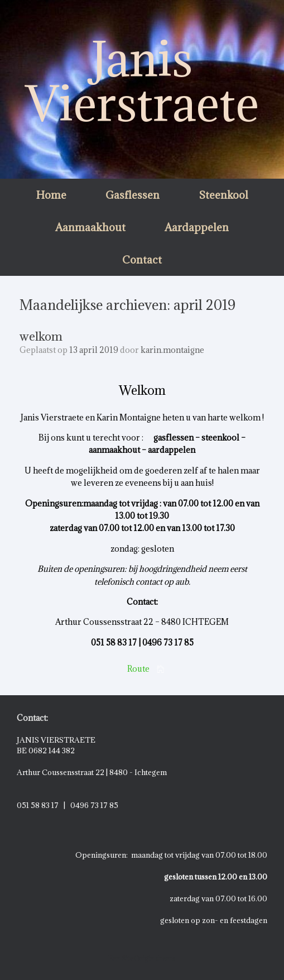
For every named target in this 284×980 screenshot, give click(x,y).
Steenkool (223, 195)
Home (51, 195)
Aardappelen (197, 227)
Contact (142, 260)
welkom (41, 336)
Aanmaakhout (90, 227)
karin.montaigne (172, 350)
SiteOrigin (138, 959)
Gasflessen (133, 195)
